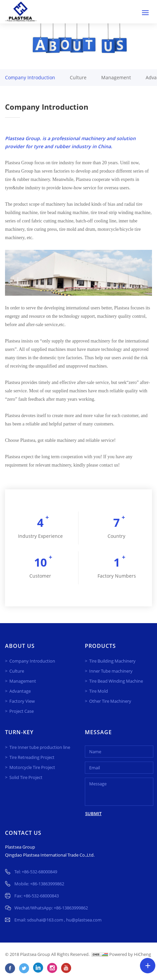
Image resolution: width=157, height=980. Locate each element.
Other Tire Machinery (110, 701)
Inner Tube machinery (111, 671)
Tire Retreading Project (32, 757)
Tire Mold (99, 691)
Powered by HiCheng (130, 954)
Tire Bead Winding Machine (116, 681)
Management (116, 77)
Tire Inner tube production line (40, 747)
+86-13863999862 (47, 884)
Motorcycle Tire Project (32, 767)
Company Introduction (30, 77)
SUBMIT (93, 813)
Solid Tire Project (26, 777)
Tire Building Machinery (112, 661)
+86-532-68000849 (39, 872)
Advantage (20, 691)
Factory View (22, 701)
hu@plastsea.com (84, 920)
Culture (78, 77)
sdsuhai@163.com (46, 920)
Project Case (22, 711)
